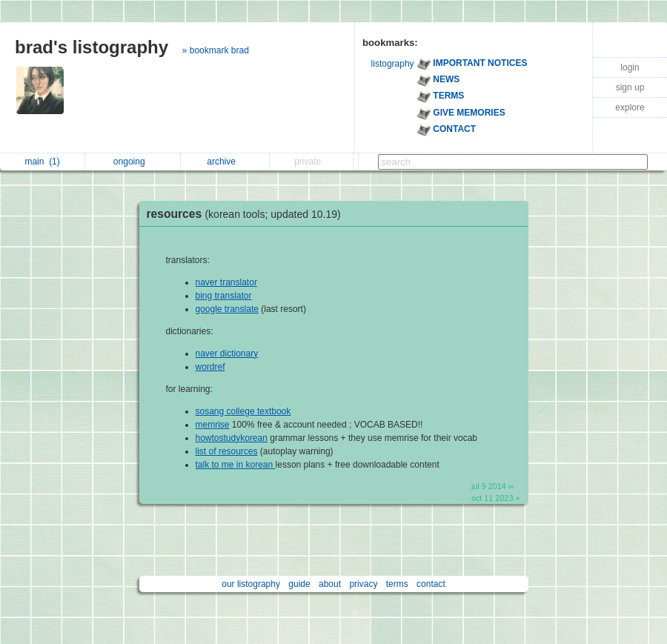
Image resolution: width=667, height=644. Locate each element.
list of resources (227, 451)
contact (431, 584)
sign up (630, 87)
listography (393, 64)
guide (299, 584)
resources (248, 214)
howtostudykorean (232, 438)
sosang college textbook (243, 411)
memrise (213, 425)
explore (630, 107)
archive (225, 162)
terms (397, 584)
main (42, 162)
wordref (210, 367)
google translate (227, 309)
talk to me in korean (236, 465)
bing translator (224, 296)
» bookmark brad (216, 50)
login (630, 67)
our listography (251, 584)
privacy (363, 584)
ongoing (133, 162)
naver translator (226, 282)
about (330, 584)
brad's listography (92, 47)
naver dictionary (227, 353)
